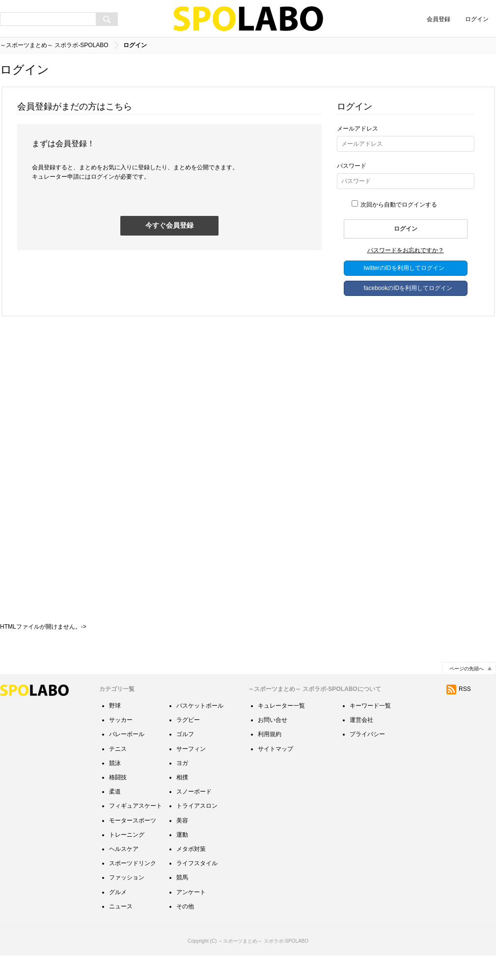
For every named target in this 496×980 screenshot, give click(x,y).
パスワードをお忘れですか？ (406, 250)
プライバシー (367, 758)
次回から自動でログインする (394, 205)
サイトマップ (276, 773)
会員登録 (439, 19)
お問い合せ (273, 744)
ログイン (477, 19)
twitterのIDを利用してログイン (404, 268)
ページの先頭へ (467, 693)
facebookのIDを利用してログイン (408, 288)
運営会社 (361, 744)
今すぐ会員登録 (169, 225)
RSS (459, 713)
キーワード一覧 (370, 730)
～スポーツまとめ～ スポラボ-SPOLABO (54, 45)
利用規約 (270, 758)
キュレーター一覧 (281, 730)
